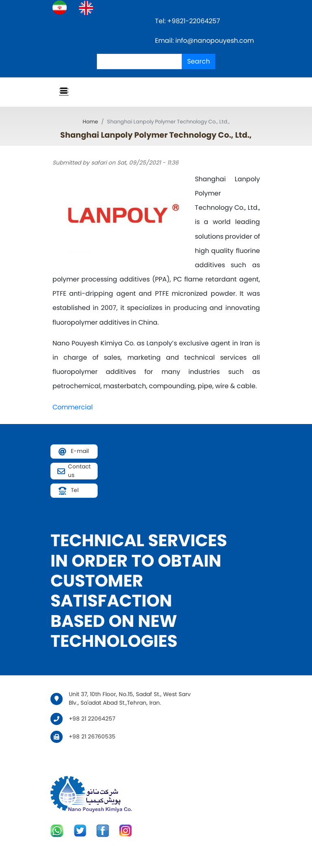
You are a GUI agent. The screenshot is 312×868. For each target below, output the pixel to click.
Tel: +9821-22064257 (188, 21)
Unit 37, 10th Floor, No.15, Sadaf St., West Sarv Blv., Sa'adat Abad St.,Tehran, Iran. (130, 699)
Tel (75, 490)
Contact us (79, 471)
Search (199, 61)
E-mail (80, 451)
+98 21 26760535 (92, 737)
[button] (124, 215)
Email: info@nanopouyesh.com (204, 41)
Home (90, 122)
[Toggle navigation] (64, 92)
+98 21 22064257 (92, 719)
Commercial (73, 407)
